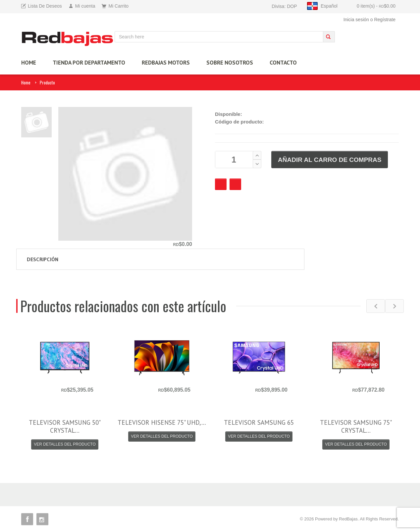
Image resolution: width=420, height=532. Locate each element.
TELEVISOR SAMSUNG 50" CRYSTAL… (65, 426)
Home (26, 82)
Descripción (43, 259)
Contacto (283, 63)
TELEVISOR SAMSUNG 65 (259, 422)
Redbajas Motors (166, 63)
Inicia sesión (356, 20)
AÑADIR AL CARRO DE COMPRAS (330, 160)
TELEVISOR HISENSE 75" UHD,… (162, 422)
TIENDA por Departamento (89, 63)
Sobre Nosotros (230, 63)
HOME (29, 63)
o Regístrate (383, 20)
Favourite (221, 184)
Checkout (235, 184)
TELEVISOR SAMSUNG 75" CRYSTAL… (356, 426)
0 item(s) (376, 6)
